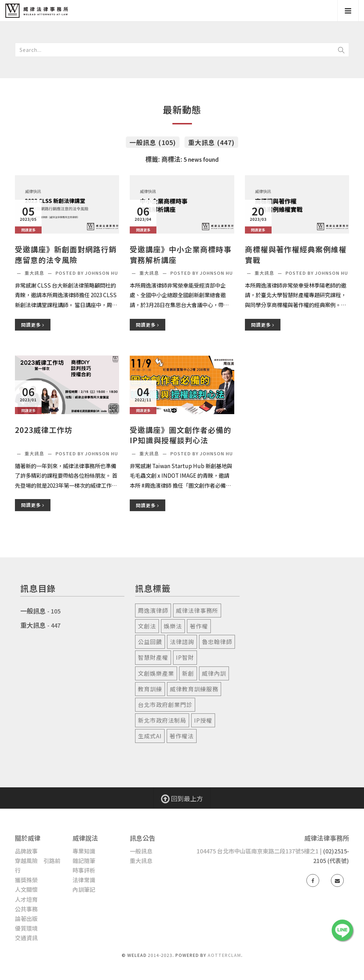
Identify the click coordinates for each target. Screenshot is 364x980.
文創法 (147, 626)
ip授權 (203, 720)
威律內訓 (214, 673)
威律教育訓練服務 (194, 689)
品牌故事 (26, 851)
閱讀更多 (33, 325)
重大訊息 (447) (211, 142)
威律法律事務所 (197, 610)
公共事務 (26, 909)
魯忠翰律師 (217, 642)
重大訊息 (35, 273)
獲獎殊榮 (26, 880)
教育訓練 (150, 689)
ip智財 (185, 657)
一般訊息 (33, 611)
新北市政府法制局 (162, 720)
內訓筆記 (84, 889)
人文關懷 (26, 889)
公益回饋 (150, 642)
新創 (188, 673)
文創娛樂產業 (156, 673)
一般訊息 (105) (153, 142)
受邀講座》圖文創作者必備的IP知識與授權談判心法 (181, 435)
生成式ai (150, 736)
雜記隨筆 (84, 861)
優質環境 (26, 928)
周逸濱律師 (153, 610)
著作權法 (182, 736)
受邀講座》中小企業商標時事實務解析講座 (181, 255)
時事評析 (84, 870)
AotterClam (224, 955)
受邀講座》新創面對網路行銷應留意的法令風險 (66, 255)
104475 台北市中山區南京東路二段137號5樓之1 (258, 851)
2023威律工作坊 (44, 430)
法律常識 (84, 880)
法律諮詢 (182, 642)
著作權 (199, 626)
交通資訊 (26, 938)
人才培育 (26, 899)
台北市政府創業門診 (165, 705)
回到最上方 (182, 798)
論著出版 (26, 919)
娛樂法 (173, 626)
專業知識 (84, 851)
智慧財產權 (153, 657)
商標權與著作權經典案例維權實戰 (296, 255)
